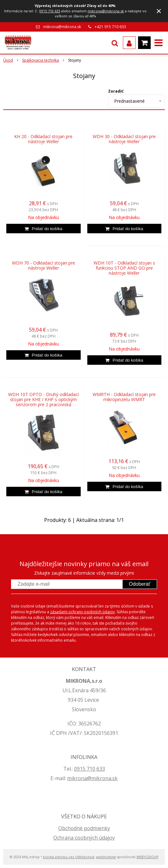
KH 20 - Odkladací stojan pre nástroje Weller (43, 139)
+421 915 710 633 (110, 27)
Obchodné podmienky (84, 828)
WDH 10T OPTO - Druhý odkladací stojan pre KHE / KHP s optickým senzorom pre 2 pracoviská (43, 400)
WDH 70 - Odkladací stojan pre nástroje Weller (43, 266)
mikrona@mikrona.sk (106, 11)
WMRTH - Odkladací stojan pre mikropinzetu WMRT (124, 397)
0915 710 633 (50, 11)
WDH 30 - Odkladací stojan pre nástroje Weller (124, 139)
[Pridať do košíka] (43, 229)
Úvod (8, 60)
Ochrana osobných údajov (84, 838)
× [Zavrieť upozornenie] (159, 11)
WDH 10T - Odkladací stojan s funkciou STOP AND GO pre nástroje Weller (124, 268)
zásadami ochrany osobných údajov (82, 612)
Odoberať (140, 584)
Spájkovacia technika (41, 60)
